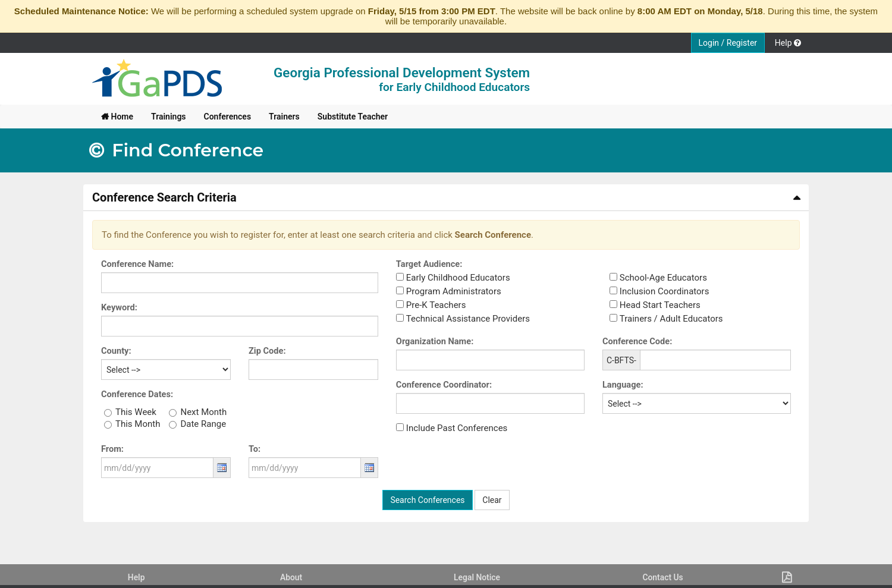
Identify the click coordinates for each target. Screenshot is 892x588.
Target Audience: (429, 264)
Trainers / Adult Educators (671, 319)
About (291, 577)
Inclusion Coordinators (665, 291)
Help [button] (788, 43)
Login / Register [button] (728, 43)
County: (116, 351)
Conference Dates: (137, 394)
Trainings (169, 117)
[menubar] (244, 117)
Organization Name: (435, 341)
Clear (492, 500)
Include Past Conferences (457, 428)
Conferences (228, 117)
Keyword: (119, 307)
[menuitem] (117, 117)
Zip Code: (267, 351)
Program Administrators (454, 291)
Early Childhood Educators (458, 278)
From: (112, 449)
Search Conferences (427, 500)
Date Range (203, 424)
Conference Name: (137, 264)
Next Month (203, 412)
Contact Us (662, 577)
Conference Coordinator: (444, 385)
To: (255, 449)
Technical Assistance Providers (468, 319)
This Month (138, 424)
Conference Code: (637, 341)
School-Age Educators (663, 278)
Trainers (284, 117)
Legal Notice (477, 577)
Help (136, 577)
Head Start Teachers (660, 305)
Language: (623, 385)
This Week (136, 412)
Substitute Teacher (353, 117)
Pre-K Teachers (436, 305)
